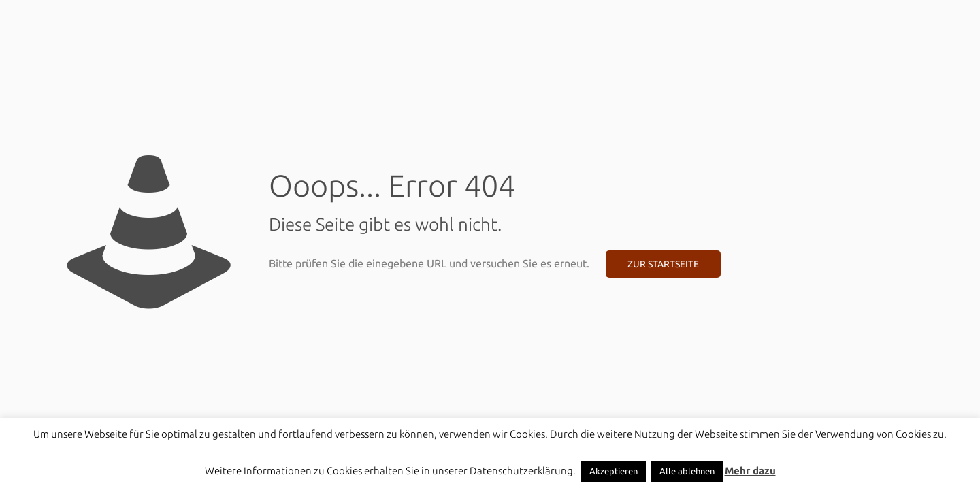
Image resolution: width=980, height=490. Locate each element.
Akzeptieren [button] (614, 471)
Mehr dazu (750, 471)
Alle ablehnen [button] (687, 471)
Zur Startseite (663, 264)
